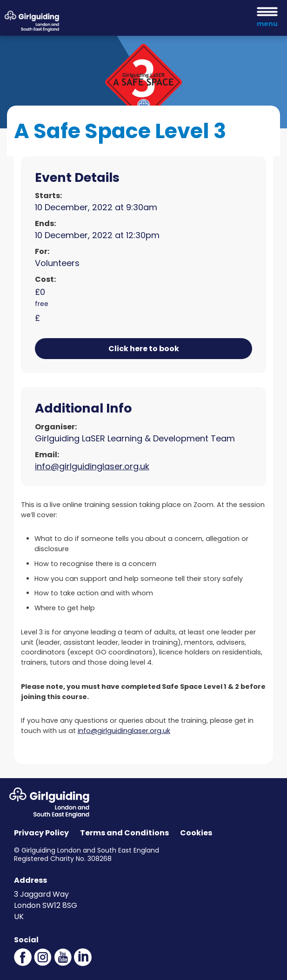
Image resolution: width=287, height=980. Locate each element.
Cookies (196, 833)
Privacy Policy (41, 833)
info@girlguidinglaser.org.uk (92, 466)
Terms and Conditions (124, 833)
